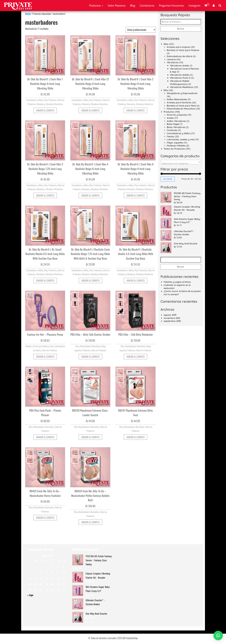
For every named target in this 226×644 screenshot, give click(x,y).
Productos (96, 5)
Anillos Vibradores (176, 121)
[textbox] (181, 163)
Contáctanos (147, 5)
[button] (218, 636)
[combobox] (181, 162)
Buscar (181, 29)
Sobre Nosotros (117, 5)
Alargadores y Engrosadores (182, 93)
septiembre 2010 (172, 321)
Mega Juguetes (175, 143)
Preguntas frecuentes (172, 5)
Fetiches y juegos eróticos (177, 282)
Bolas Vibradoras (176, 127)
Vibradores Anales (180, 66)
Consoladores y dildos (35, 100)
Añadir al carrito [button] (45, 110)
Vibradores (40, 104)
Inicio (28, 14)
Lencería (171, 59)
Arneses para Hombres (179, 103)
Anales (170, 118)
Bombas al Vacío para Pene (181, 106)
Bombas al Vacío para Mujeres (37, 346)
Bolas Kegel (173, 124)
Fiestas (170, 136)
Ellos (77, 346)
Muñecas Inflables (176, 146)
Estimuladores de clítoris (180, 56)
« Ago (30, 595)
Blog (133, 5)
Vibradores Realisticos (54, 104)
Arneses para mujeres (178, 47)
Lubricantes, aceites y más (181, 139)
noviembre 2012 (172, 318)
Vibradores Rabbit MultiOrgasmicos (180, 83)
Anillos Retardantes (177, 99)
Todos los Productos (49, 350)
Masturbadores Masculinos (90, 346)
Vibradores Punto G (180, 78)
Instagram (195, 5)
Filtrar (168, 179)
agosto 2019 (170, 315)
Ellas (46, 100)
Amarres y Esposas (177, 115)
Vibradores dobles (180, 75)
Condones (172, 130)
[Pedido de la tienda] (141, 30)
